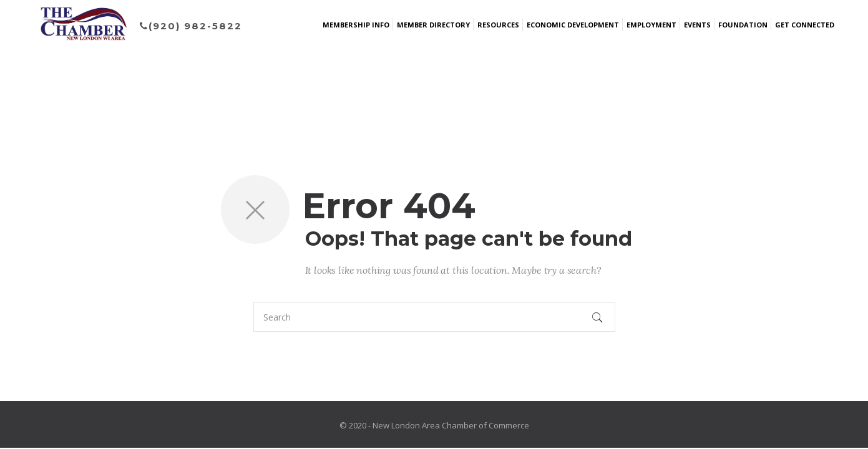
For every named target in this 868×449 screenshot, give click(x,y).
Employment (651, 25)
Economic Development (573, 25)
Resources (498, 25)
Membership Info (356, 25)
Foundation (743, 25)
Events (697, 25)
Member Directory (433, 25)
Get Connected (805, 25)
